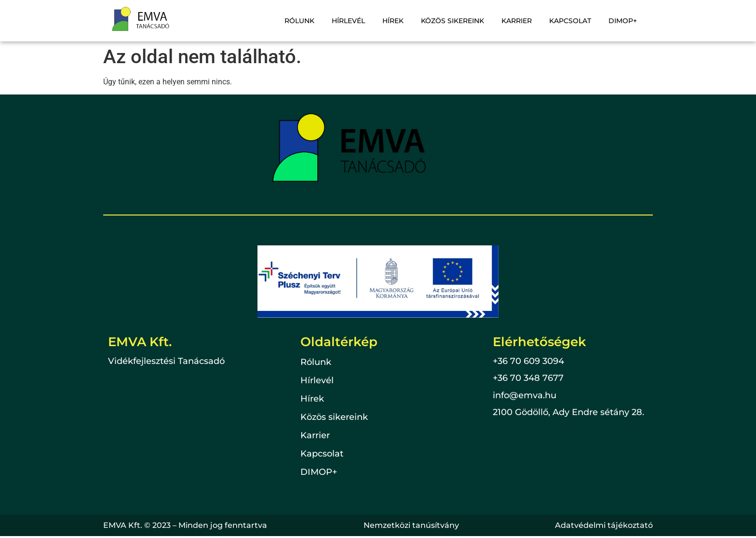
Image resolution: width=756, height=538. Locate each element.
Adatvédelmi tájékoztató (604, 525)
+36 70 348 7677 (528, 378)
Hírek (393, 21)
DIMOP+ (623, 21)
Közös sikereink (452, 21)
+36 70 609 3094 (528, 361)
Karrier (517, 21)
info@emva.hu (525, 395)
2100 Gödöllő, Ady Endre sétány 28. (568, 412)
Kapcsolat (570, 21)
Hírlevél (348, 21)
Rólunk (299, 21)
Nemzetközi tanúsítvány (411, 525)
